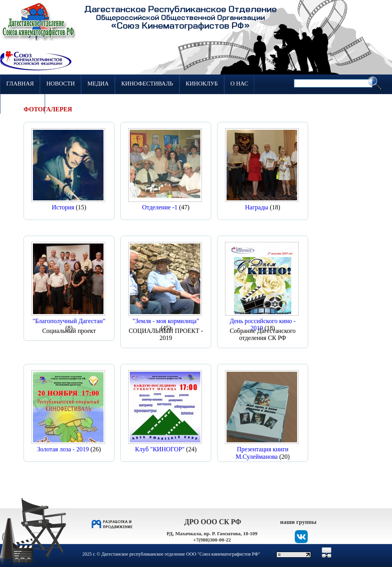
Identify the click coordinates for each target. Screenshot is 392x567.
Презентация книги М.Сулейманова (262, 453)
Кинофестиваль (147, 84)
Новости (61, 84)
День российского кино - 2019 (263, 324)
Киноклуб (202, 84)
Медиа (98, 84)
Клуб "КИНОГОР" (160, 449)
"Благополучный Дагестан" (69, 321)
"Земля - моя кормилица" (166, 321)
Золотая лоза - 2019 (63, 449)
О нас (240, 84)
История (63, 207)
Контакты (23, 103)
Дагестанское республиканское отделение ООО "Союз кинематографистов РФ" (181, 554)
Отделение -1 (160, 207)
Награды (257, 207)
